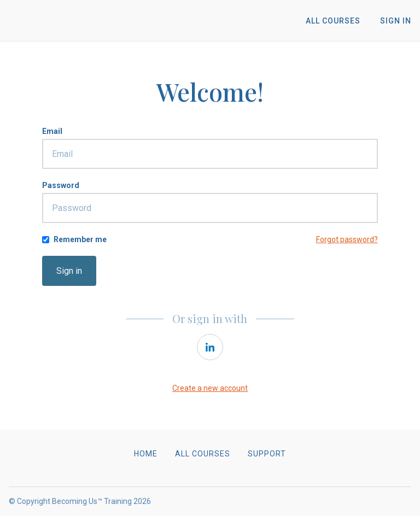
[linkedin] (210, 347)
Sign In (396, 21)
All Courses (333, 21)
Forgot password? (347, 239)
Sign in (69, 271)
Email (52, 131)
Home (146, 454)
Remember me (80, 239)
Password (61, 185)
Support (267, 454)
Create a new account (210, 388)
